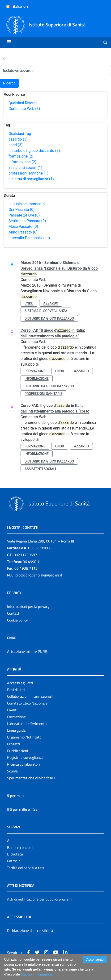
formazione (21, 156)
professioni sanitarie (28, 173)
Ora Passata (22, 210)
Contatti (14, 613)
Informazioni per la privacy (28, 606)
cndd (15, 145)
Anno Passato (23, 232)
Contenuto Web (24, 109)
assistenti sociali (25, 168)
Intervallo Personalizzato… (30, 238)
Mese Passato (23, 227)
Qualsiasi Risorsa (23, 103)
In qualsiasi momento (27, 204)
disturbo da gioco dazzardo (34, 151)
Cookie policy (17, 620)
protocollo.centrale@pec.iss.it (39, 575)
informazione (22, 162)
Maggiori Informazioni (37, 974)
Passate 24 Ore (24, 215)
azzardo (18, 139)
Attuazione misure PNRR (27, 651)
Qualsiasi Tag (20, 134)
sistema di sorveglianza (31, 179)
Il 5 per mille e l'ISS (22, 809)
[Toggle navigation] (9, 42)
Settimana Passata (27, 221)
